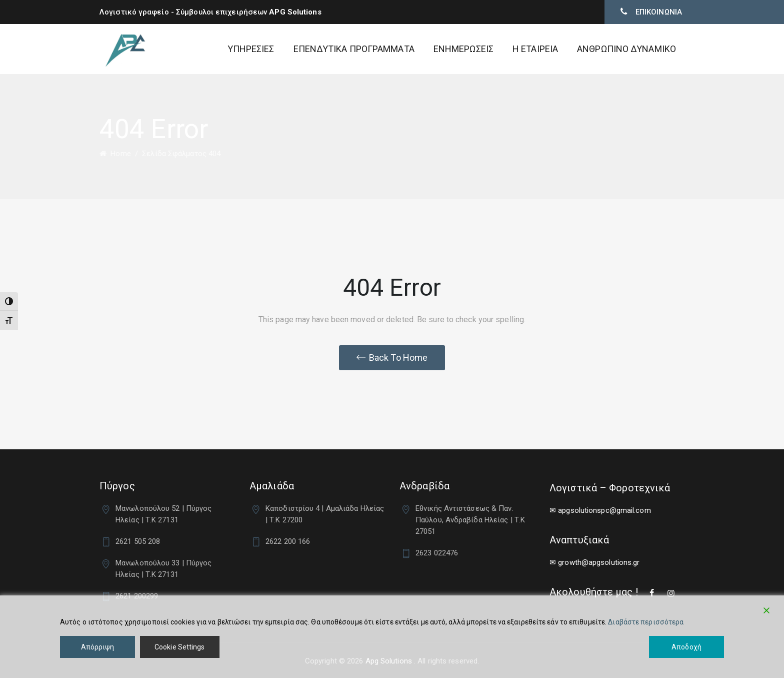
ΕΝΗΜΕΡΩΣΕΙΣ (463, 49)
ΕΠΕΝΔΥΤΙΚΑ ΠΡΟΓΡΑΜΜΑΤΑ (354, 49)
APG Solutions (295, 12)
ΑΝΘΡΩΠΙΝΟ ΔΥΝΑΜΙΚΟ (626, 49)
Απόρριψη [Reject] (98, 647)
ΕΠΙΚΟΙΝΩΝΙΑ (658, 12)
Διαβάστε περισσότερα (646, 622)
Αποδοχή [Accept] (686, 647)
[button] (392, 358)
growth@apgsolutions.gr (599, 562)
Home (115, 154)
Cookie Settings (180, 647)
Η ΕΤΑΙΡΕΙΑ (535, 49)
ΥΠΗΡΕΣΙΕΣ (251, 49)
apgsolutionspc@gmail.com (604, 510)
